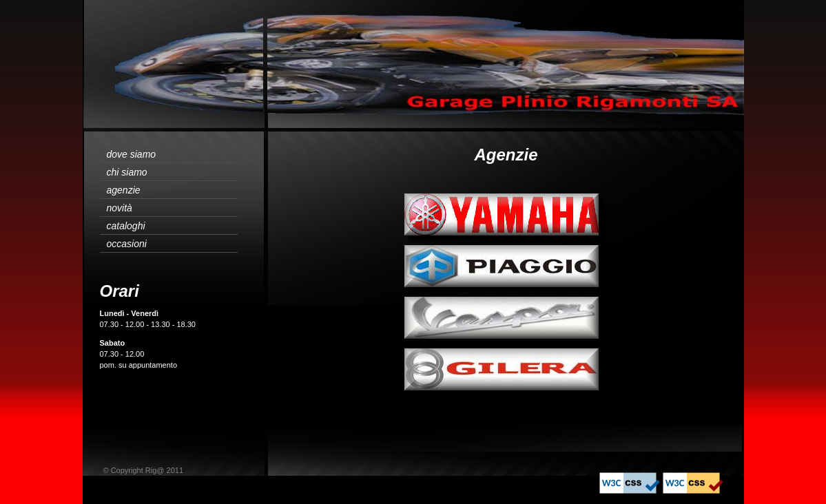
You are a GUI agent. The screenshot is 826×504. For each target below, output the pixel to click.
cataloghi (126, 226)
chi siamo (127, 172)
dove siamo (132, 154)
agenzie (124, 190)
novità (120, 208)
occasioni (127, 244)
